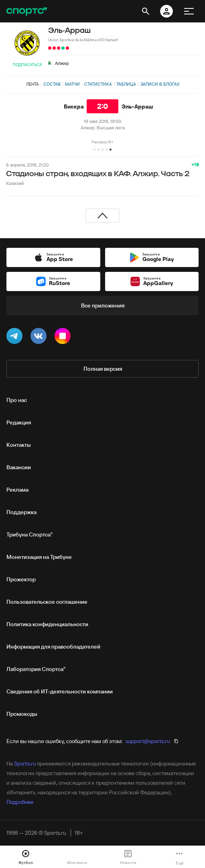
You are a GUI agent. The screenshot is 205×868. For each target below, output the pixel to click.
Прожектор (21, 579)
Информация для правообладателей (53, 647)
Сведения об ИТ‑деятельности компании (60, 691)
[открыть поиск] (146, 11)
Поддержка (21, 512)
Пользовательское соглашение (47, 602)
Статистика (98, 84)
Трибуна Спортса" (29, 534)
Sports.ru (25, 764)
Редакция (19, 422)
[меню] (189, 11)
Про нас (17, 400)
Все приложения (103, 305)
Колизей (15, 183)
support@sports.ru (148, 741)
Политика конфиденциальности (47, 624)
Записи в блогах (160, 84)
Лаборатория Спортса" (36, 669)
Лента (32, 84)
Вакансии (19, 467)
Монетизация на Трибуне (39, 557)
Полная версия (103, 369)
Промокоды (22, 714)
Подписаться (27, 65)
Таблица (126, 84)
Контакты (19, 445)
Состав (52, 84)
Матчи (72, 84)
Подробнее (20, 802)
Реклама (17, 490)
